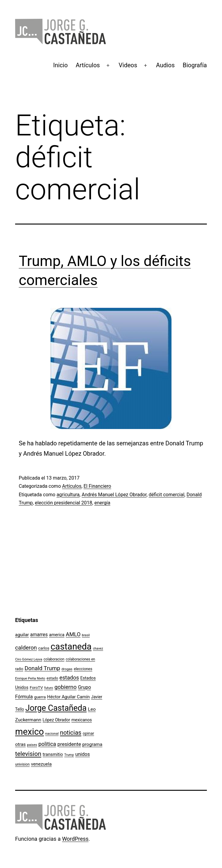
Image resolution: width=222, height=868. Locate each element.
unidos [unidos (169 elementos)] (83, 754)
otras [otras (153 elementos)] (20, 744)
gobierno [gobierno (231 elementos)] (65, 687)
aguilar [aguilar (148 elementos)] (22, 635)
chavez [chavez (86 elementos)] (98, 649)
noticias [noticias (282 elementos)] (71, 733)
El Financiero (97, 486)
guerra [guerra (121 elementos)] (40, 697)
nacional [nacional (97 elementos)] (52, 733)
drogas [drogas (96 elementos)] (67, 669)
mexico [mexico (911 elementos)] (29, 732)
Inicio (60, 65)
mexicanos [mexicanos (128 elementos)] (82, 720)
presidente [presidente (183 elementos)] (69, 744)
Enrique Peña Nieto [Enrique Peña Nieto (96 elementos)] (30, 678)
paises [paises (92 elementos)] (32, 745)
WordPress (75, 839)
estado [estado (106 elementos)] (52, 678)
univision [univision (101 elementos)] (22, 764)
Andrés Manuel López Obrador (114, 495)
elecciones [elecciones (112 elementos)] (83, 669)
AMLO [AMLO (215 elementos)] (73, 634)
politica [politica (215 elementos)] (47, 744)
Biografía (195, 65)
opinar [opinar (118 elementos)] (88, 733)
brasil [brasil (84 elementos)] (86, 635)
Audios (165, 65)
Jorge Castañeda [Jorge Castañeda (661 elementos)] (56, 708)
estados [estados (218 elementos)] (69, 678)
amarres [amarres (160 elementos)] (39, 635)
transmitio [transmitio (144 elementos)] (53, 754)
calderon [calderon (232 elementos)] (26, 648)
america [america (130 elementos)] (57, 635)
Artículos (88, 65)
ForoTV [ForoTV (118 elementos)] (36, 688)
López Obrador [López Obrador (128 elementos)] (56, 720)
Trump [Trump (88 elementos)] (69, 755)
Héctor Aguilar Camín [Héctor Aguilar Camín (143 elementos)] (69, 697)
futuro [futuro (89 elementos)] (49, 688)
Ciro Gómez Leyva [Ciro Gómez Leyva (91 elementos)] (29, 659)
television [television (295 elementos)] (28, 754)
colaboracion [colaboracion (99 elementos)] (54, 659)
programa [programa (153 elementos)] (92, 744)
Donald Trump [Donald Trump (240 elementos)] (42, 668)
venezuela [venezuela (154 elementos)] (41, 764)
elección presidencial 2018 (63, 503)
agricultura (68, 495)
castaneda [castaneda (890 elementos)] (71, 647)
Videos (128, 65)
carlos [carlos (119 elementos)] (44, 648)
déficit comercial (167, 495)
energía (102, 503)
